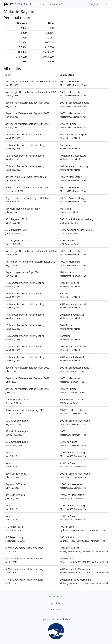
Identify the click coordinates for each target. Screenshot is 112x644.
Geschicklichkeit (84, 560)
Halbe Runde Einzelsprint (74, 136)
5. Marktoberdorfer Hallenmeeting (24, 550)
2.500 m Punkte (74, 465)
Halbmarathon (73, 274)
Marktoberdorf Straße (17, 401)
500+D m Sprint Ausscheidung (77, 221)
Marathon (69, 210)
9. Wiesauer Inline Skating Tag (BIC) (25, 412)
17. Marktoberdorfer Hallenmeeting (25, 285)
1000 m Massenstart (73, 94)
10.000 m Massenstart (74, 412)
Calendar (55, 4)
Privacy (60, 603)
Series (43, 4)
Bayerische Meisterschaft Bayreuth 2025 (27, 104)
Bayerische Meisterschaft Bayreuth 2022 (27, 369)
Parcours (70, 147)
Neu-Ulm (11, 454)
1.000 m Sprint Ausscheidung (76, 232)
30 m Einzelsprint (70, 285)
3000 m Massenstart (73, 83)
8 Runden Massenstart (72, 401)
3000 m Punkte (73, 126)
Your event (56, 609)
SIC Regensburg (15, 528)
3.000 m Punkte (69, 242)
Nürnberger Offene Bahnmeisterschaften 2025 (31, 83)
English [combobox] (94, 4)
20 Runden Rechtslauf (72, 316)
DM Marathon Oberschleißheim (23, 210)
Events (34, 4)
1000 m (73, 433)
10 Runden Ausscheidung (74, 168)
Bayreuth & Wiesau (16, 475)
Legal (51, 603)
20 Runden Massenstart (73, 306)
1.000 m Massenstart (74, 486)
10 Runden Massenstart (73, 157)
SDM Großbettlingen (17, 422)
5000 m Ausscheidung (73, 200)
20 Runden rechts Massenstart (84, 581)
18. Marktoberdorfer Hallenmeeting (25, 136)
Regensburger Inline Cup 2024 (22, 274)
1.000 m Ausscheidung (74, 454)
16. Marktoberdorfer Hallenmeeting (25, 327)
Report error (56, 597)
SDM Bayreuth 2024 (16, 221)
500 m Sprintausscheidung (75, 104)
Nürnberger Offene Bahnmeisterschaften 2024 (31, 253)
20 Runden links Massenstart (84, 571)
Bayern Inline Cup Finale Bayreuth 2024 (27, 179)
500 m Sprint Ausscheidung (75, 422)
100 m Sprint (83, 528)
